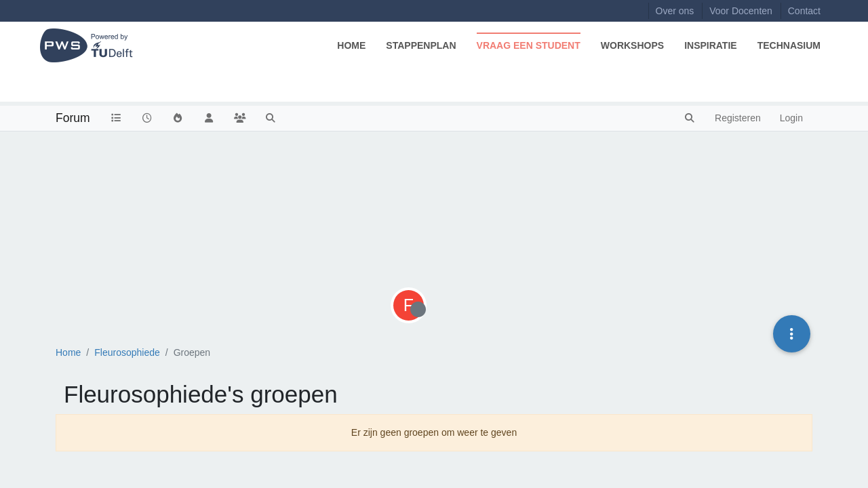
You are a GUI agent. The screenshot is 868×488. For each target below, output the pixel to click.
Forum (73, 118)
